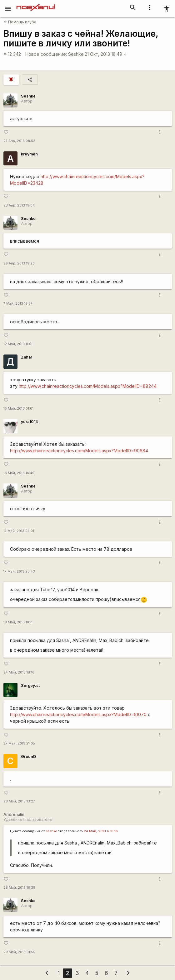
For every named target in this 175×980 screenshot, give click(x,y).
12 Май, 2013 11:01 (18, 344)
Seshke (76, 54)
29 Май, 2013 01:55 (19, 952)
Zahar (27, 357)
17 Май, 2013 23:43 (19, 571)
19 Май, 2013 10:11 (18, 622)
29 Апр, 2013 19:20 (19, 263)
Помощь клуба (20, 22)
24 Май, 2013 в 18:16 (101, 831)
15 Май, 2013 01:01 (18, 409)
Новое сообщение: (46, 54)
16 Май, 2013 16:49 (19, 473)
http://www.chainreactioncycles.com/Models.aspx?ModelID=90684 (79, 451)
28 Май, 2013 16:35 (19, 888)
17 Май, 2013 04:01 (19, 531)
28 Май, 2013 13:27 (19, 801)
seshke (51, 831)
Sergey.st (30, 685)
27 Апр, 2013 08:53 (19, 141)
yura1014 (29, 422)
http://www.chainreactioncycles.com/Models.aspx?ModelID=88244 (88, 386)
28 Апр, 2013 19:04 (19, 205)
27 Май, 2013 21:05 (19, 743)
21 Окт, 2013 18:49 (106, 54)
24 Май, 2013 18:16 (19, 672)
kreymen (29, 154)
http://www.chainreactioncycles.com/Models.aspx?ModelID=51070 (78, 714)
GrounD (28, 756)
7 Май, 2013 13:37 (18, 304)
